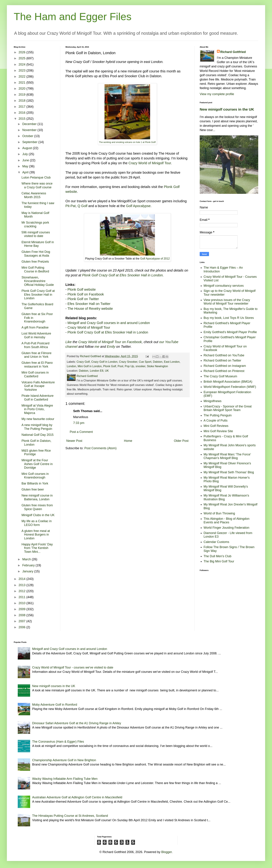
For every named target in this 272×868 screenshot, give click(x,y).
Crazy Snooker (128, 362)
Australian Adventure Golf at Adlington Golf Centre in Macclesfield (77, 797)
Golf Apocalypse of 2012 (155, 259)
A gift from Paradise (35, 327)
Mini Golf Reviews (216, 426)
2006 (22, 627)
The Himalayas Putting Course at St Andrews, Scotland (70, 816)
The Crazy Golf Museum (220, 376)
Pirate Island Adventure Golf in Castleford (38, 398)
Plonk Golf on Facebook (86, 294)
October (28, 136)
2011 (22, 597)
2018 (22, 101)
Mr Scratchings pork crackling (35, 224)
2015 (22, 119)
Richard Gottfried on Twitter (223, 360)
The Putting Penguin (218, 415)
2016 (22, 113)
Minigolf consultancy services (224, 286)
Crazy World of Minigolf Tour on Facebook (110, 342)
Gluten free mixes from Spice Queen (37, 507)
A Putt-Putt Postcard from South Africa (35, 345)
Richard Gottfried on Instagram (225, 366)
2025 (22, 58)
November (30, 130)
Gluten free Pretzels (35, 262)
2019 (22, 95)
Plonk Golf (110, 366)
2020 (22, 89)
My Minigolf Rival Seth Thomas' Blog (229, 472)
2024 (22, 64)
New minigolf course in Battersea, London (37, 497)
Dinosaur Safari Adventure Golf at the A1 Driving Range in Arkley (77, 723)
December (30, 124)
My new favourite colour (38, 419)
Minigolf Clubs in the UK (38, 515)
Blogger (167, 852)
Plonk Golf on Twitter (83, 299)
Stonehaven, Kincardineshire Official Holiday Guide (38, 281)
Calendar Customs (216, 542)
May (26, 166)
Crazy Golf (83, 362)
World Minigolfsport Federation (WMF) (230, 387)
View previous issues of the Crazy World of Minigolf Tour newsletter (227, 302)
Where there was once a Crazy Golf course (37, 185)
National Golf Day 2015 (38, 435)
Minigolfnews (213, 401)
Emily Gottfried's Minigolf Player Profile (230, 332)
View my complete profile (217, 94)
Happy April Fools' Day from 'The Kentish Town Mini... (37, 548)
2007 (22, 621)
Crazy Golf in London (104, 362)
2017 (22, 107)
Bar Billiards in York (35, 483)
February (29, 565)
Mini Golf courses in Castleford (35, 374)
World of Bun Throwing (219, 513)
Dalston (158, 362)
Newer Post (74, 441)
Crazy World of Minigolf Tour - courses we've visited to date (73, 667)
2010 (22, 603)
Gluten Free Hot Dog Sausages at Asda (36, 254)
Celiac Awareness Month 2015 (34, 195)
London (71, 366)
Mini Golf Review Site (218, 431)
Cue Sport (145, 362)
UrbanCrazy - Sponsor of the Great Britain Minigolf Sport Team (228, 408)
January (28, 571)
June (26, 160)
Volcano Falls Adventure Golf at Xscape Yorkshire (38, 386)
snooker (141, 366)
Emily (111, 347)
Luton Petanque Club (36, 177)
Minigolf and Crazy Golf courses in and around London (109, 323)
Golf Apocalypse (138, 206)
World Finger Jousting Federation (227, 528)
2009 (22, 609)
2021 (22, 83)
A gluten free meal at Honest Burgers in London (36, 535)
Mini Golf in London (90, 366)
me (97, 347)
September (30, 142)
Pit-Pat (70, 206)
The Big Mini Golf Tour (219, 561)
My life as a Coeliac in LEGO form (37, 523)
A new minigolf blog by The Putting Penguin (37, 427)
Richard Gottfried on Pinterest (224, 371)
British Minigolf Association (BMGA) (228, 382)
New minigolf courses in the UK (227, 109)
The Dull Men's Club (218, 556)
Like (69, 342)
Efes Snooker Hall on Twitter (89, 304)
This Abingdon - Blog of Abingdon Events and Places (227, 521)
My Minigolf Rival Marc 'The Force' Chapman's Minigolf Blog (227, 456)
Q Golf (82, 206)
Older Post (181, 441)
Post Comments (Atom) (100, 448)
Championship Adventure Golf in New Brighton (64, 760)
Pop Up (129, 366)
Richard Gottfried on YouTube (224, 355)
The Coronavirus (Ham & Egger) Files (58, 742)
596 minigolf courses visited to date (36, 234)
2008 (22, 615)
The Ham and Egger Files (73, 17)
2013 (22, 585)
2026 (22, 52)
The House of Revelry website (90, 309)
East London (172, 362)
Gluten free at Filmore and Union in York (36, 355)
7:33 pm (79, 423)
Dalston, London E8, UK (94, 371)
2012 (22, 591)
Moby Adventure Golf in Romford (55, 705)
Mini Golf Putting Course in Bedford (35, 269)
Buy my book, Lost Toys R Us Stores (229, 318)
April (26, 172)
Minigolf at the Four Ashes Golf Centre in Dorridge (37, 464)
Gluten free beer (33, 489)
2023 (22, 71)
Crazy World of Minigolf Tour (150, 163)
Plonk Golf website (82, 289)
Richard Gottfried (233, 52)
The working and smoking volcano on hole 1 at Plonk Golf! (127, 142)
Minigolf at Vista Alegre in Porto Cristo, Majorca (37, 409)
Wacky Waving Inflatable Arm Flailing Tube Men (65, 779)
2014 (22, 579)
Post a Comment (81, 432)
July (25, 154)
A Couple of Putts (216, 420)
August (27, 148)
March (27, 559)
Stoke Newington (157, 366)
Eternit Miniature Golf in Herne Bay (38, 244)
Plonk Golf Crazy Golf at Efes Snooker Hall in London (122, 275)
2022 (22, 77)
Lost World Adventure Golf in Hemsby (36, 335)
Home (128, 441)
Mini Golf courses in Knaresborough (35, 476)
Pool (120, 366)
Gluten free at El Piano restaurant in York (37, 365)
